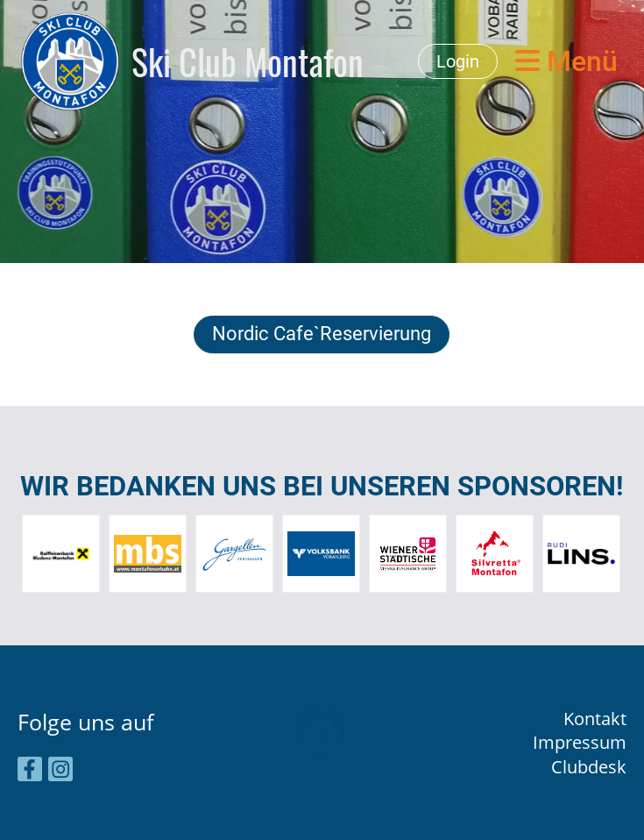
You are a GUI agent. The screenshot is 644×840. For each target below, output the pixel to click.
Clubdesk (589, 767)
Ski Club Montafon (248, 61)
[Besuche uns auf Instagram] (60, 772)
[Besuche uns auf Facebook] (30, 772)
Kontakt (595, 719)
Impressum (580, 742)
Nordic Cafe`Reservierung (322, 334)
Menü (566, 61)
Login (458, 61)
